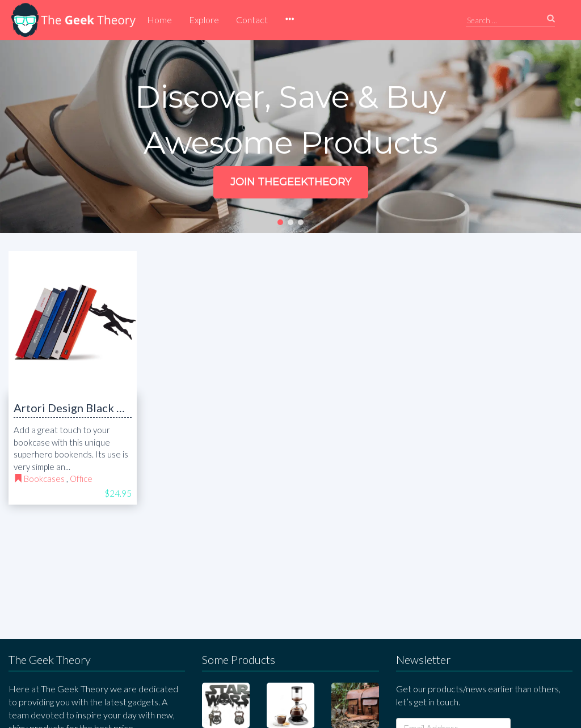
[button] (289, 20)
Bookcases (44, 479)
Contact (252, 20)
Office (81, 479)
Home (159, 20)
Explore (204, 20)
